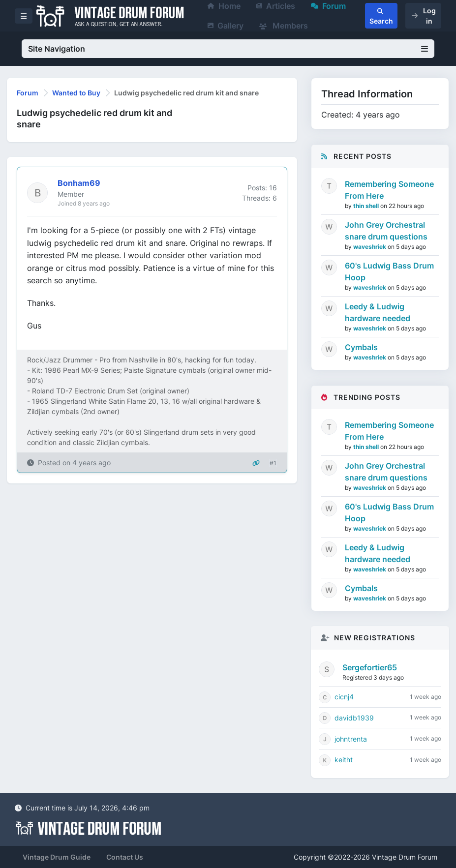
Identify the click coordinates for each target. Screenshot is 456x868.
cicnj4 (344, 697)
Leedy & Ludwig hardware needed (378, 312)
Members (284, 26)
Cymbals (361, 347)
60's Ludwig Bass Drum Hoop (389, 271)
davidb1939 (354, 718)
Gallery (226, 26)
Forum (28, 93)
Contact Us (125, 857)
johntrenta (351, 739)
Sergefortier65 (370, 667)
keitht (344, 760)
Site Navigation (228, 49)
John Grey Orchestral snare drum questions (386, 231)
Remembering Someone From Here (389, 190)
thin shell (367, 206)
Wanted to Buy (76, 93)
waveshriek (370, 247)
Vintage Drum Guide (57, 857)
